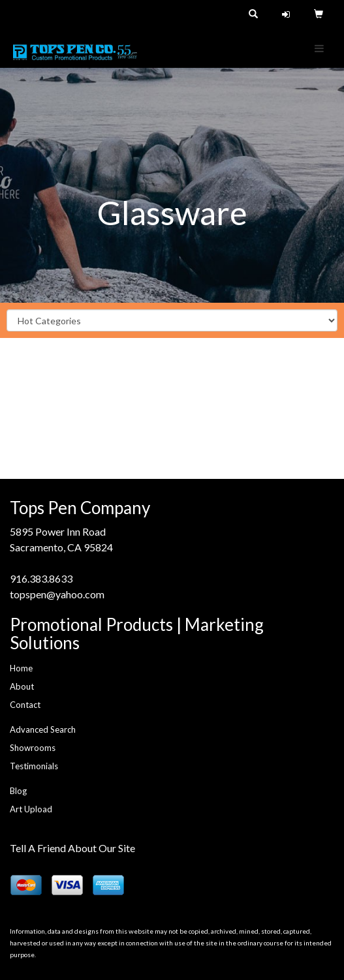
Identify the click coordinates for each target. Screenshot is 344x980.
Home (21, 668)
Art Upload (31, 809)
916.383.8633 (41, 578)
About (22, 686)
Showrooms (33, 748)
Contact (25, 705)
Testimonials (34, 766)
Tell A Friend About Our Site (72, 848)
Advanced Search (43, 729)
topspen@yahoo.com (57, 594)
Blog (18, 791)
